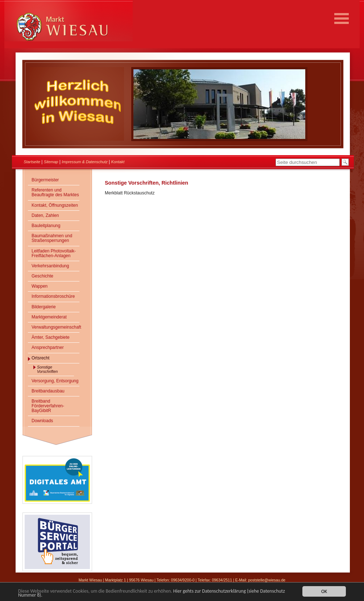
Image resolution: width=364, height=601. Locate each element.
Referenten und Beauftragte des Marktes (55, 192)
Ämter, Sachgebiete (51, 337)
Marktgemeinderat (49, 317)
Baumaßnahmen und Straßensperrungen (52, 238)
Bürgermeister (45, 180)
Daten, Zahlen (45, 215)
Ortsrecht (40, 358)
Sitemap (51, 162)
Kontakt (118, 162)
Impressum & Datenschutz (85, 162)
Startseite (32, 162)
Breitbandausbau (48, 391)
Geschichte (42, 276)
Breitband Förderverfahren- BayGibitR (48, 406)
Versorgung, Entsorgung (55, 381)
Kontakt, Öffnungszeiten (55, 205)
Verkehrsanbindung (50, 266)
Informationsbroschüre (53, 296)
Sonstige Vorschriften (47, 369)
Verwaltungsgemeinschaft (55, 327)
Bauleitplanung (46, 226)
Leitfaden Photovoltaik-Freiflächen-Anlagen (54, 253)
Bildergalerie (44, 307)
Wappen (40, 286)
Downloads (42, 421)
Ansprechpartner (48, 347)
